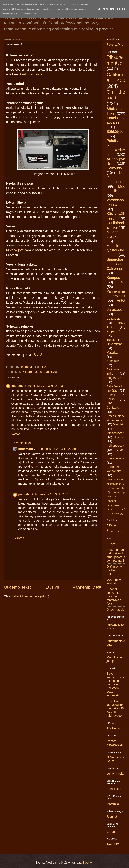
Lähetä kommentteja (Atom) (31, 596)
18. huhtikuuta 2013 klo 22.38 (56, 449)
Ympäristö (113, 331)
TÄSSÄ (37, 355)
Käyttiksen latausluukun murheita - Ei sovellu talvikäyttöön (115, 708)
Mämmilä (113, 804)
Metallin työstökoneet (115, 250)
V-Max (121, 450)
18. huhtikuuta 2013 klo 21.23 (43, 386)
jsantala (17, 386)
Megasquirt (114, 378)
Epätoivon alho (116, 488)
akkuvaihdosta (32, 74)
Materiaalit (114, 352)
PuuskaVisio (115, 44)
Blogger (87, 862)
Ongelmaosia (115, 609)
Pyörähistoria (115, 458)
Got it (122, 9)
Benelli (111, 395)
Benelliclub (114, 789)
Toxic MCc (114, 844)
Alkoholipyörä (17, 250)
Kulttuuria (113, 361)
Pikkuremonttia (32, 372)
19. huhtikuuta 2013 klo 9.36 (49, 494)
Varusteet (114, 309)
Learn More (105, 9)
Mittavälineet (115, 433)
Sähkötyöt (50, 372)
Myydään (119, 424)
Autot (121, 300)
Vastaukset (23, 443)
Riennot (112, 817)
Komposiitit (115, 278)
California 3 (116, 168)
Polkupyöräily (116, 446)
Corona (112, 832)
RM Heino (113, 728)
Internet (120, 437)
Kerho (111, 399)
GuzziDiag (114, 319)
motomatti (26, 449)
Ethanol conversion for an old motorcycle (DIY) (114, 596)
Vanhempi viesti (87, 587)
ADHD (110, 509)
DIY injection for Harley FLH (115, 570)
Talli (122, 282)
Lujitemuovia (115, 774)
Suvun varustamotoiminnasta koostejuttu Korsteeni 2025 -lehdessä (115, 684)
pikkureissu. (113, 514)
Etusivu (52, 587)
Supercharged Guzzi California (116, 264)
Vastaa (16, 434)
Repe (112, 525)
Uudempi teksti (18, 587)
